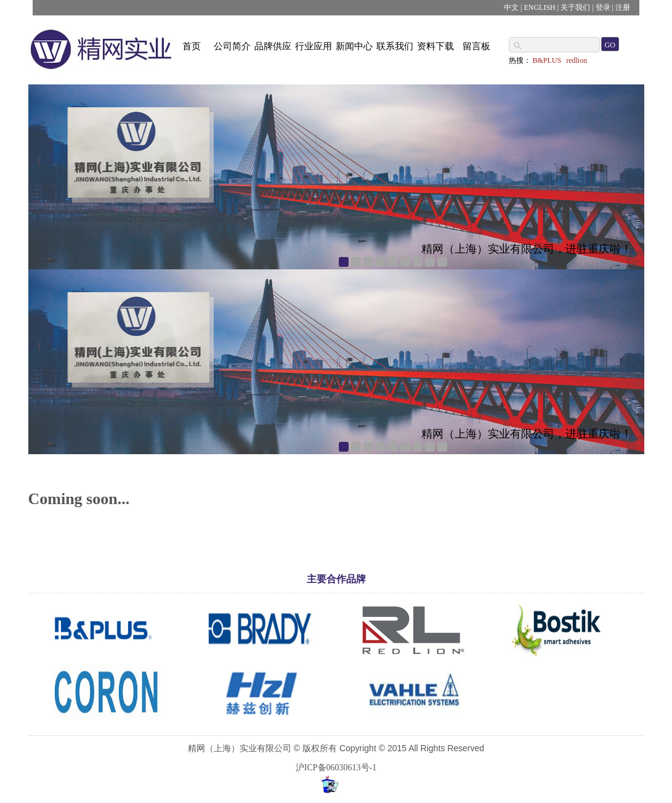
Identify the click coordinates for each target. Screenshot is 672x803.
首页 (192, 46)
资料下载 (435, 46)
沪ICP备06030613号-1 (336, 768)
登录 (603, 7)
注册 (623, 7)
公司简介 (232, 46)
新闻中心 (354, 46)
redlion (577, 60)
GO (610, 45)
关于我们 (575, 7)
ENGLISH (539, 7)
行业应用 (314, 46)
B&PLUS (547, 60)
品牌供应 (273, 46)
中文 (511, 7)
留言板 (476, 46)
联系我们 (395, 46)
